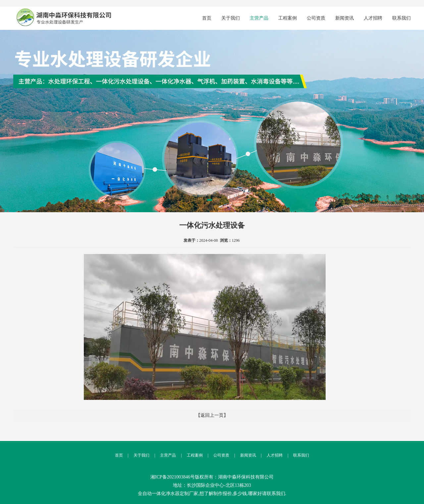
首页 (207, 18)
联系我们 (401, 18)
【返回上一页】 (212, 415)
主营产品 (259, 18)
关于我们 (231, 18)
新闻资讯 (344, 18)
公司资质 (316, 18)
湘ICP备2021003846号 (173, 477)
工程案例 (288, 18)
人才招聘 (373, 18)
